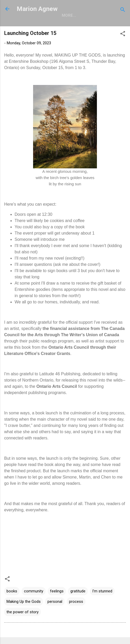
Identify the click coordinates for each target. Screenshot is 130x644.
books (12, 591)
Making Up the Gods (24, 602)
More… (69, 15)
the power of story (23, 612)
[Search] (123, 11)
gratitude (78, 591)
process (76, 602)
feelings (57, 591)
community (34, 591)
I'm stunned (102, 591)
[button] (123, 35)
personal (55, 602)
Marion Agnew (37, 9)
